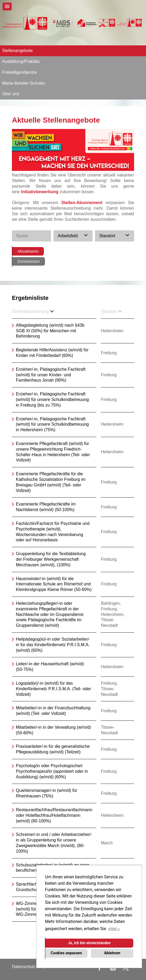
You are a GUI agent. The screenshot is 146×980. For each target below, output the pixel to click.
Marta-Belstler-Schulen (24, 83)
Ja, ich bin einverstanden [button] (89, 943)
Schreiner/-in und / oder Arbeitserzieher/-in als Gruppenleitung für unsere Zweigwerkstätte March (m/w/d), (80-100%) (54, 843)
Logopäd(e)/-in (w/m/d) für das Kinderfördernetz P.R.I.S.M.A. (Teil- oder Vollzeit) (53, 689)
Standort (111, 311)
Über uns (11, 94)
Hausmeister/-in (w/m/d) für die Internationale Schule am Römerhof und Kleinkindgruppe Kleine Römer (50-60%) (54, 584)
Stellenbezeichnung (33, 311)
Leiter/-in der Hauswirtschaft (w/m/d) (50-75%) (50, 667)
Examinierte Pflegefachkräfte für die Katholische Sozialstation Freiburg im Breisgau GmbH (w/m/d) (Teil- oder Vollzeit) (51, 482)
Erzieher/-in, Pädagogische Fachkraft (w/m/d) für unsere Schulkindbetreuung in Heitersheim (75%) (52, 424)
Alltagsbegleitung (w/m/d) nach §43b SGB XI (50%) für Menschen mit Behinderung (50, 331)
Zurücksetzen (29, 261)
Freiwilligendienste (20, 72)
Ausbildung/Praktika (21, 61)
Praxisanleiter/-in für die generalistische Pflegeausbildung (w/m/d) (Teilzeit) (53, 749)
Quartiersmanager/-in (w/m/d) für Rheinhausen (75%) (47, 793)
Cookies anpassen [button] (66, 953)
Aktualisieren (28, 251)
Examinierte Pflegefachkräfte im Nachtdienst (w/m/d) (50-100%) (46, 507)
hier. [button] (114, 929)
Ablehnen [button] (112, 953)
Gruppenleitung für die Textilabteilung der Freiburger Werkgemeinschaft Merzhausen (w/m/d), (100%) (51, 559)
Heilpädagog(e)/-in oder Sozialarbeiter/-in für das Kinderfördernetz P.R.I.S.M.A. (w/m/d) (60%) (53, 645)
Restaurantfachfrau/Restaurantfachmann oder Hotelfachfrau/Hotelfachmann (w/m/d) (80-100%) (54, 815)
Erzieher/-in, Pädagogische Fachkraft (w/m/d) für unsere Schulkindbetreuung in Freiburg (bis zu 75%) (52, 400)
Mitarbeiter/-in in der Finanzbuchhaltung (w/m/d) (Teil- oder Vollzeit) (53, 711)
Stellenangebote (17, 51)
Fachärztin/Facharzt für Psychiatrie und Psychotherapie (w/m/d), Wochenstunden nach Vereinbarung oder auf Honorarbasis (53, 532)
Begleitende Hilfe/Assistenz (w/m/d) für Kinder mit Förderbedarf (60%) (52, 353)
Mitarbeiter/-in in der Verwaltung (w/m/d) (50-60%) (53, 730)
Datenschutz (24, 967)
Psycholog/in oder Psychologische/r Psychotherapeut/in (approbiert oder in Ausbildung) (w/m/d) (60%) (52, 771)
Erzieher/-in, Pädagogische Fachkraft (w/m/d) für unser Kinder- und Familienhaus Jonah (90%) (51, 375)
